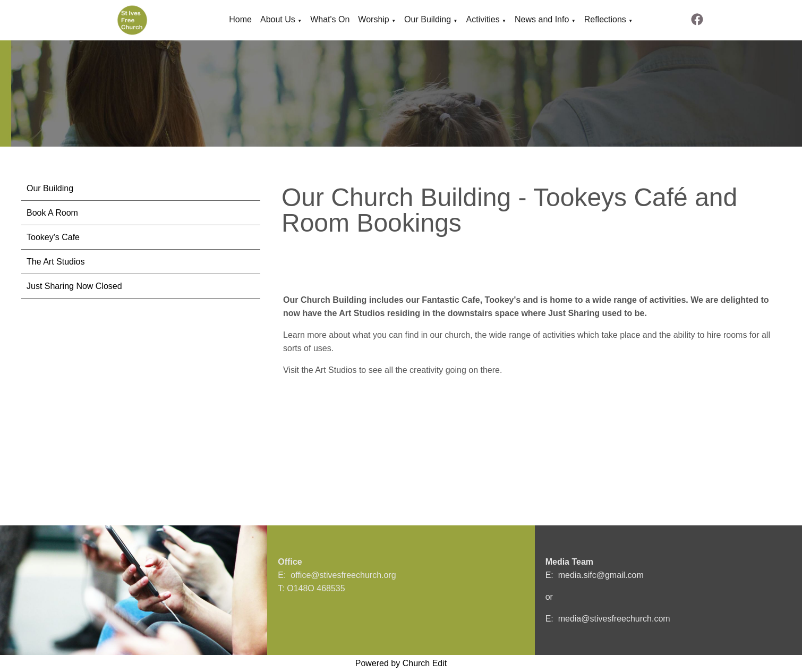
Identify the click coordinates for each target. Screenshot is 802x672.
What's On (330, 19)
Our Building (428, 19)
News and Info (542, 19)
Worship (373, 19)
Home (240, 19)
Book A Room (52, 213)
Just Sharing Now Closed (74, 286)
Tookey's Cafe (53, 237)
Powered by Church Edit (401, 663)
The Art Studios (56, 262)
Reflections (605, 19)
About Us (278, 19)
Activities (483, 19)
